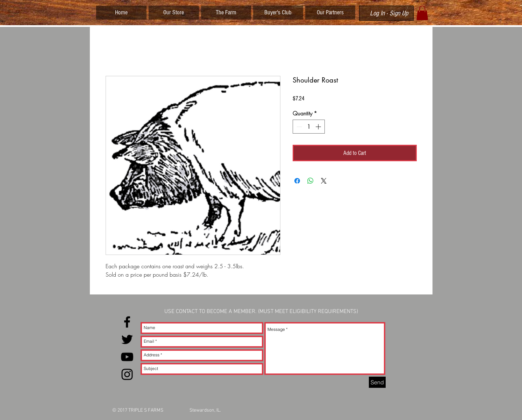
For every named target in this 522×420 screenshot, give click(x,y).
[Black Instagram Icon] (127, 374)
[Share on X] (324, 181)
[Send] (377, 382)
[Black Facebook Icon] (127, 322)
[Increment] (319, 127)
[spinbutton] (309, 127)
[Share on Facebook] (297, 181)
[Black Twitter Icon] (127, 339)
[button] (422, 13)
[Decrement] (299, 127)
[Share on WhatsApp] (310, 181)
